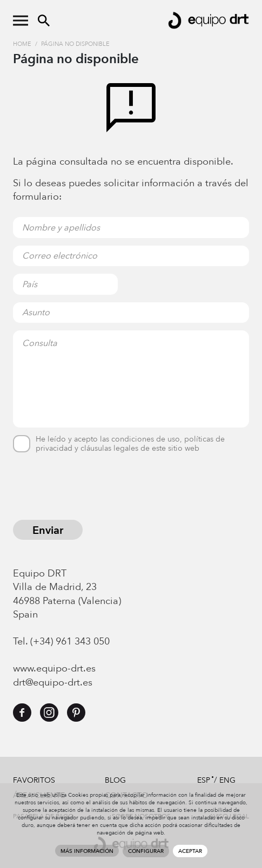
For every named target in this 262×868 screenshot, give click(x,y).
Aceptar (190, 851)
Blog (115, 780)
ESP (204, 780)
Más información (87, 851)
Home (22, 44)
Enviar (48, 530)
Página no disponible (75, 44)
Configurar (146, 851)
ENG (227, 780)
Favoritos (34, 780)
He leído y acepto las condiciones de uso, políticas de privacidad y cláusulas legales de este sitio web (130, 444)
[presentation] (95, 488)
